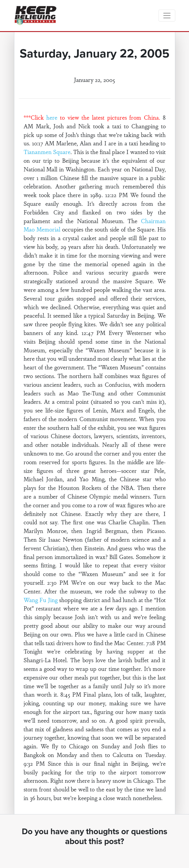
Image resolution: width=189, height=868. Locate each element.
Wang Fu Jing (41, 600)
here (52, 117)
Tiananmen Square (47, 152)
